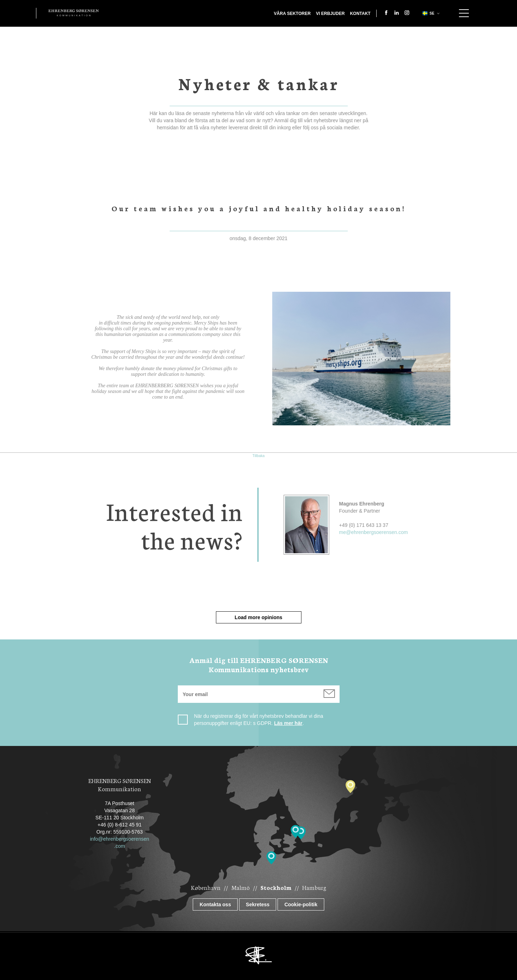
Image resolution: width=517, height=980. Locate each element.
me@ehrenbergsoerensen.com (374, 532)
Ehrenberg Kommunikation (74, 13)
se (428, 13)
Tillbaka (258, 456)
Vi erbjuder (330, 14)
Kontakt (360, 14)
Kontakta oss (215, 904)
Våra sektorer (292, 14)
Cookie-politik (301, 904)
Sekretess (258, 904)
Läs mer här (288, 723)
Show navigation (464, 13)
